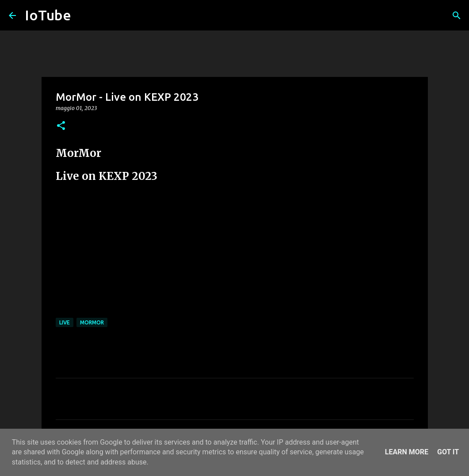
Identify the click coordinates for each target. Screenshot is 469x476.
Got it (448, 452)
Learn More (407, 452)
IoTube (48, 15)
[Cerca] (457, 15)
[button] (61, 126)
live (65, 322)
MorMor (92, 322)
